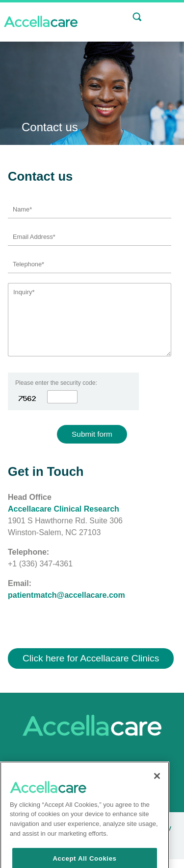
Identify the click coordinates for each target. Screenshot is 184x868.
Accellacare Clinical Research (64, 509)
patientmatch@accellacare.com (66, 595)
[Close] (157, 795)
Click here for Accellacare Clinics (91, 658)
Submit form (92, 434)
